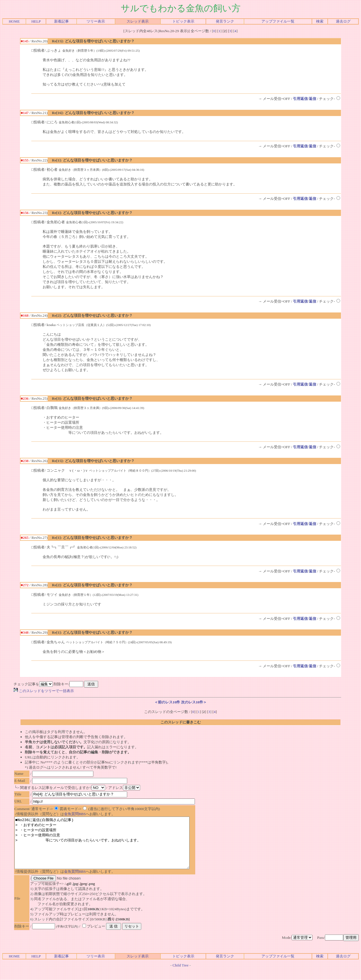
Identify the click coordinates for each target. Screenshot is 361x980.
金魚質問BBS (75, 814)
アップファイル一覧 (278, 21)
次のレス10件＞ (194, 702)
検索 (320, 21)
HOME (14, 21)
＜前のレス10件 (167, 702)
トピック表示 (183, 21)
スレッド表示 (138, 21)
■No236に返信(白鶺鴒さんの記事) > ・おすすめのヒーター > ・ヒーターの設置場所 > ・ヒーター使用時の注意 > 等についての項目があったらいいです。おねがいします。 (113, 848)
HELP (36, 21)
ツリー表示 (96, 21)
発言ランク (225, 21)
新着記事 (61, 21)
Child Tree (181, 975)
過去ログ (343, 21)
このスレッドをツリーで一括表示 (44, 691)
